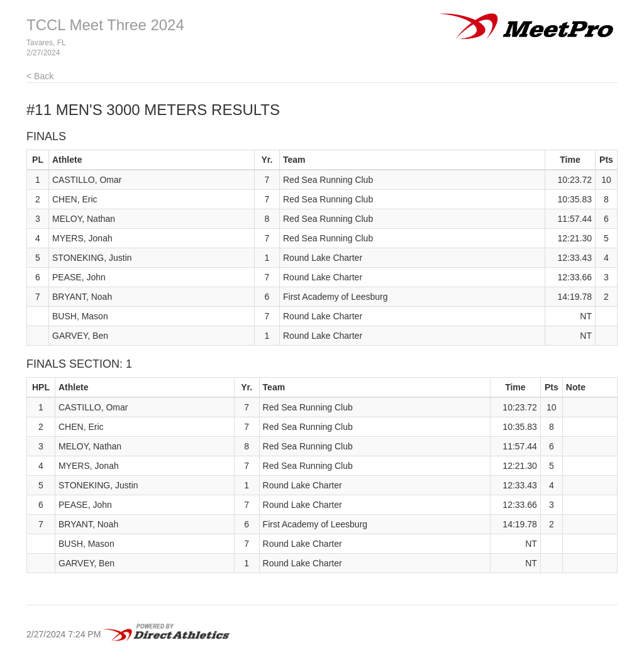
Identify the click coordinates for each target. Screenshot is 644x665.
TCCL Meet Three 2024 (105, 25)
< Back (40, 76)
